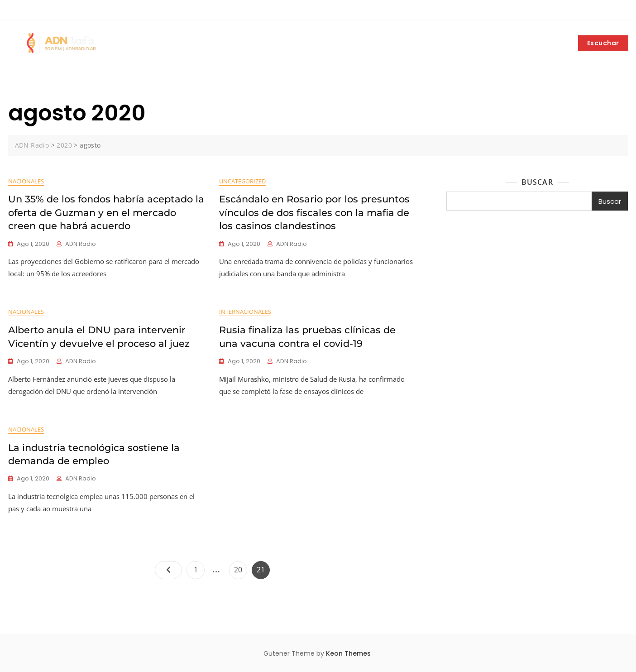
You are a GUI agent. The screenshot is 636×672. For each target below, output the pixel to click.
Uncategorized (242, 181)
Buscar (537, 182)
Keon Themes (348, 653)
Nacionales (26, 181)
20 (240, 568)
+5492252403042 (35, 10)
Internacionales (245, 312)
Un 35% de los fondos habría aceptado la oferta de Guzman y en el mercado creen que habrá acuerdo (106, 212)
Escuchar (603, 43)
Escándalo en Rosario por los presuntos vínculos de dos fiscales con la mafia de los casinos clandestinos (314, 212)
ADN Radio (81, 244)
